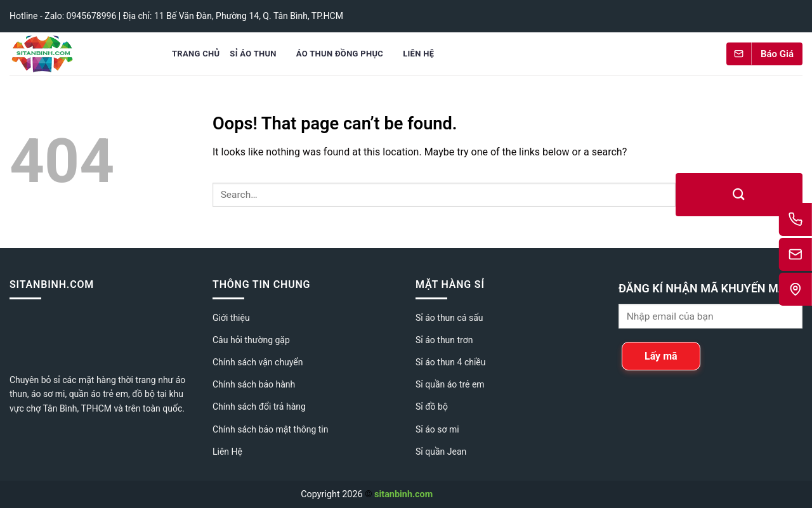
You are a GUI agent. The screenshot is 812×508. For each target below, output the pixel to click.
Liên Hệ (418, 54)
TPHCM (96, 408)
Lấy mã (661, 356)
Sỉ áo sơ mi (437, 429)
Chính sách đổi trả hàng (259, 407)
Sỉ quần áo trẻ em (450, 384)
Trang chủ (196, 54)
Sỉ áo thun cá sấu (449, 318)
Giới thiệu (231, 318)
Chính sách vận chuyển (258, 362)
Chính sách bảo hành (254, 384)
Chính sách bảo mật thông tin (271, 429)
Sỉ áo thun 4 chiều (450, 362)
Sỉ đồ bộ (432, 407)
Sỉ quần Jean (441, 452)
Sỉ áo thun (253, 54)
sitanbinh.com (403, 494)
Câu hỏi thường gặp (251, 340)
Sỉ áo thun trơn (444, 340)
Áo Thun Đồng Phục (340, 54)
